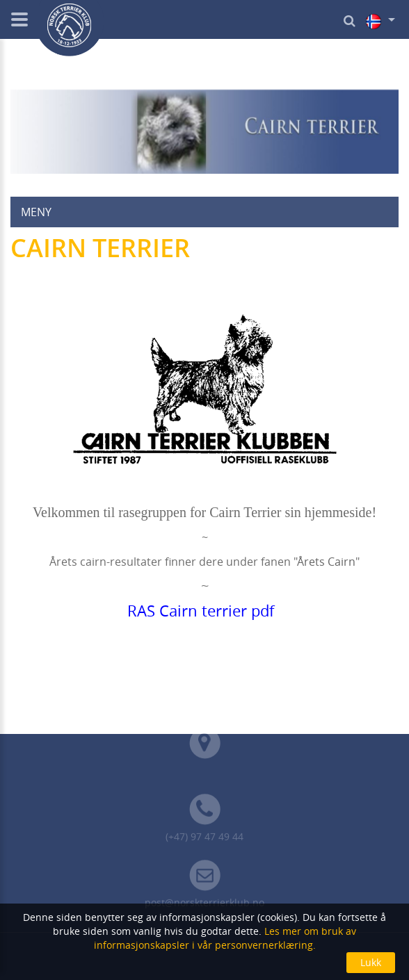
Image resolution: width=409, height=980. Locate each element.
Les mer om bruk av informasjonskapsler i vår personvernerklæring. (225, 938)
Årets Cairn (326, 562)
